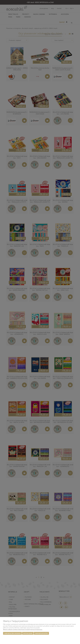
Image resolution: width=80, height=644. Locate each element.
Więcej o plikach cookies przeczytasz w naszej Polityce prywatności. (23, 629)
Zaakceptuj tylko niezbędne (12, 633)
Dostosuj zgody (28, 633)
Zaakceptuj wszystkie (41, 633)
